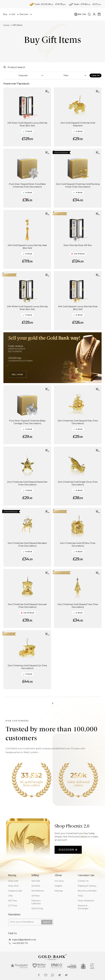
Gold (37, 4)
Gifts (10, 896)
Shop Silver (13, 886)
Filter (66, 75)
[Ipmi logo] (57, 966)
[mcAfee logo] (39, 966)
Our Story (59, 881)
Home (6, 25)
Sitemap (59, 891)
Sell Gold (36, 881)
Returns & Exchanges (83, 907)
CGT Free (13, 906)
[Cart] (80, 14)
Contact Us (83, 881)
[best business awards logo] (72, 966)
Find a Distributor (86, 901)
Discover (68, 850)
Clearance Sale (15, 891)
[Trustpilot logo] (19, 966)
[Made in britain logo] (92, 966)
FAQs (80, 896)
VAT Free (13, 901)
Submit (47, 922)
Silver (77, 4)
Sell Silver (36, 886)
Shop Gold (13, 881)
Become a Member (87, 891)
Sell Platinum (38, 891)
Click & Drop (37, 908)
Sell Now (17, 374)
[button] (47, 91)
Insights (58, 886)
